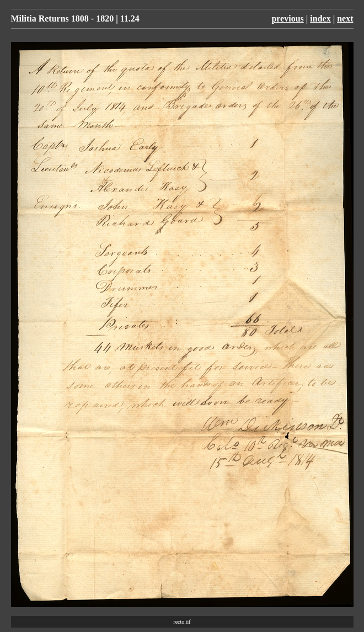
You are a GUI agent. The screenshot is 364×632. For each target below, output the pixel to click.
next (345, 18)
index (320, 18)
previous (287, 18)
